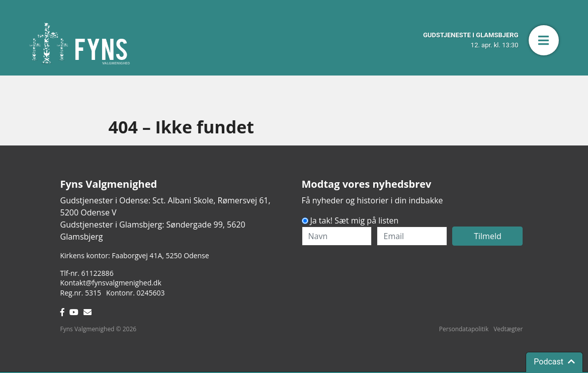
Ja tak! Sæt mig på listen (355, 220)
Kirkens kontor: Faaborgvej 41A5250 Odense (135, 255)
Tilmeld (488, 236)
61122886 (98, 273)
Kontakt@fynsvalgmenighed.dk (111, 283)
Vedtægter (508, 329)
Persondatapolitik (464, 329)
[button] (544, 40)
